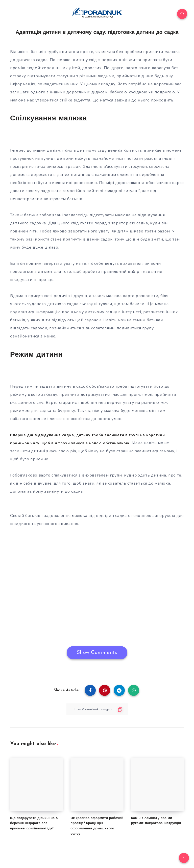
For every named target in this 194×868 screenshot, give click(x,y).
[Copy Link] (97, 709)
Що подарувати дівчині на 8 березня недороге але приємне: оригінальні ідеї (34, 823)
